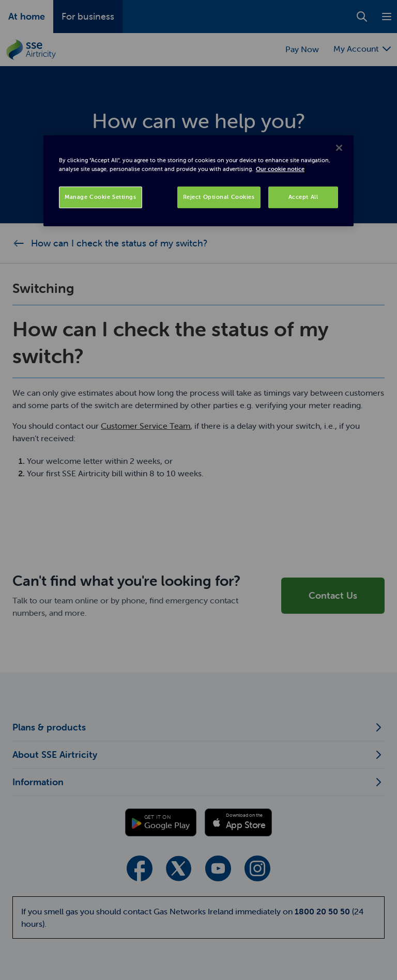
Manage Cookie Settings (101, 197)
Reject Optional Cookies (219, 197)
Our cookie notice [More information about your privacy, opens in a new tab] (280, 169)
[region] (198, 181)
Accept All (303, 197)
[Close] (339, 148)
